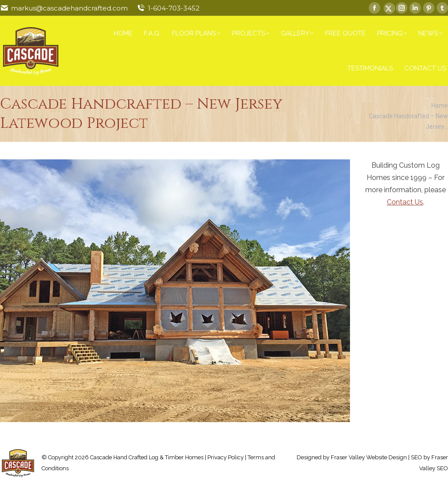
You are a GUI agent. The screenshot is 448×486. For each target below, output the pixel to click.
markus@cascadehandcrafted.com (69, 8)
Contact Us (405, 202)
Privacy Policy (226, 457)
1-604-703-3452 (174, 8)
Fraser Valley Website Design (369, 457)
